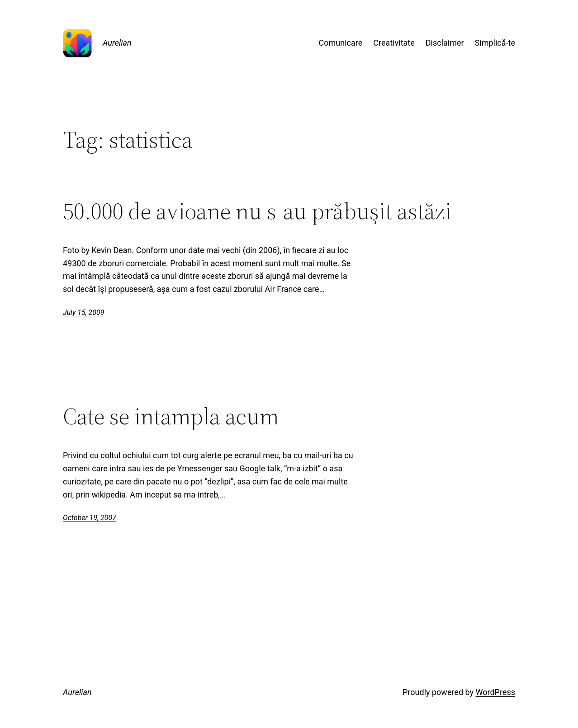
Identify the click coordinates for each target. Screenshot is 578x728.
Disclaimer (445, 43)
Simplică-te (495, 43)
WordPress (495, 692)
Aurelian (117, 43)
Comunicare (341, 43)
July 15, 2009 (83, 312)
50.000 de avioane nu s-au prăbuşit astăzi (257, 211)
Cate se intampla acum (171, 416)
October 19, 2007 (90, 518)
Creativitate (394, 43)
